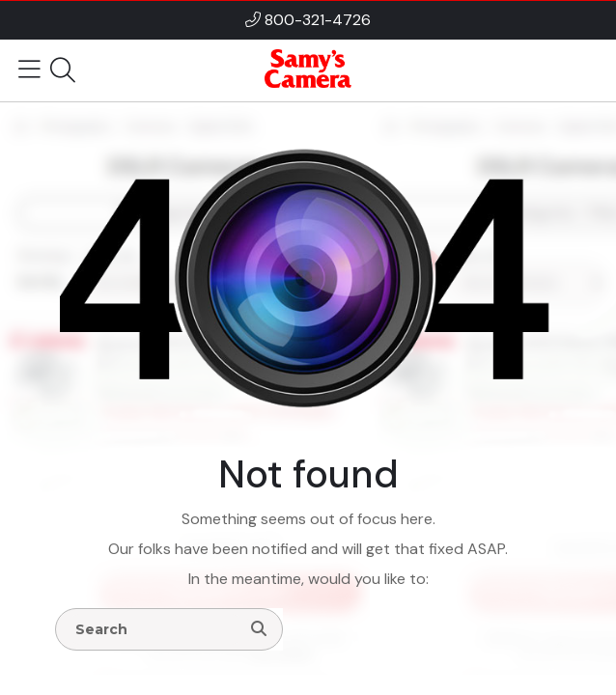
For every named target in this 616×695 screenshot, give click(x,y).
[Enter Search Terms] (155, 629)
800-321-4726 (318, 20)
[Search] (259, 629)
